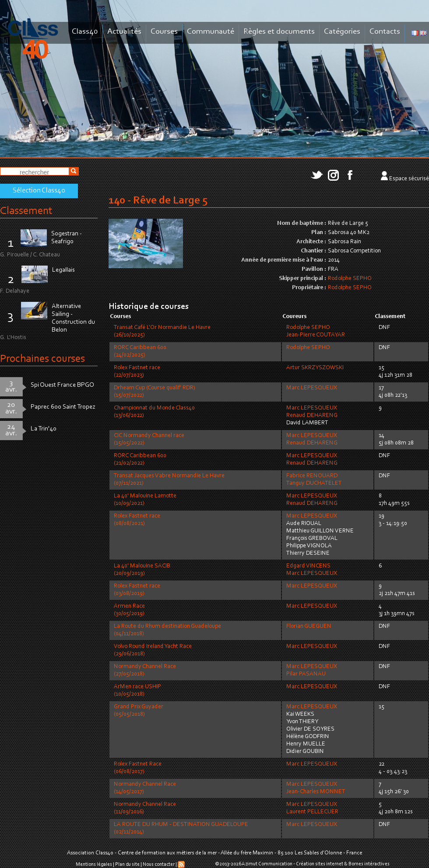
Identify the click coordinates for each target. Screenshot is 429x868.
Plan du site (127, 864)
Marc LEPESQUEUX (312, 388)
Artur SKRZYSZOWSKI (315, 368)
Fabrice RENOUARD (312, 476)
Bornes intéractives (369, 864)
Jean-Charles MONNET (316, 792)
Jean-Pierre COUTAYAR (316, 335)
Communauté (211, 32)
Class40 (85, 32)
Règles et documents (279, 32)
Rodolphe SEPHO (350, 279)
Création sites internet (320, 864)
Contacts (385, 32)
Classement (26, 211)
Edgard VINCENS (308, 566)
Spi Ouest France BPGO (62, 385)
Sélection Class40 (39, 191)
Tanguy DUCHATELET (314, 483)
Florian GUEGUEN (309, 626)
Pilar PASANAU (306, 674)
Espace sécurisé (409, 179)
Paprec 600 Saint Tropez (63, 407)
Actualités (124, 32)
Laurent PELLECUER (312, 812)
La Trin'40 (44, 429)
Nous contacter (159, 864)
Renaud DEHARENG (312, 416)
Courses (164, 32)
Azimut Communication (267, 864)
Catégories (342, 32)
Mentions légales (94, 864)
